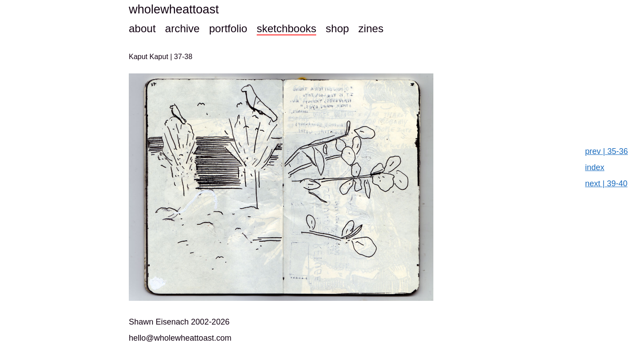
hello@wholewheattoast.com (180, 338)
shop (337, 28)
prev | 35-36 (606, 151)
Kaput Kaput (150, 57)
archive (182, 28)
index (595, 167)
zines (371, 28)
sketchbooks (286, 28)
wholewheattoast (174, 9)
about (142, 28)
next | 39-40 (606, 184)
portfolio (228, 28)
